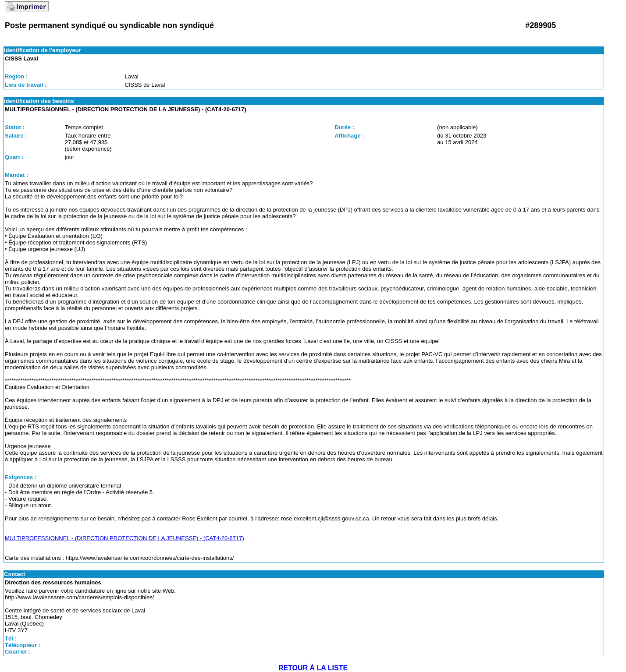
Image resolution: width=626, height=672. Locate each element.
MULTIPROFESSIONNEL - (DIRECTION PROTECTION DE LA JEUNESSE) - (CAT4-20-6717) (124, 538)
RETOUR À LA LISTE (313, 668)
